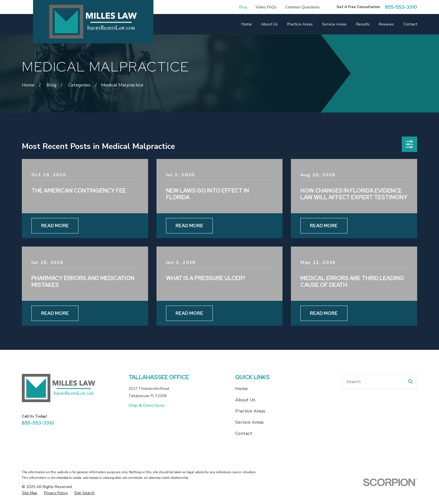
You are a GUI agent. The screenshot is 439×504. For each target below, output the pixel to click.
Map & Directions (147, 405)
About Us (245, 400)
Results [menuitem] (363, 24)
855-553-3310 (401, 7)
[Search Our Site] (411, 382)
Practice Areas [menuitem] (300, 24)
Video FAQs (266, 7)
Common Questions (302, 7)
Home (241, 389)
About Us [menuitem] (269, 24)
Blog (243, 7)
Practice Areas (250, 411)
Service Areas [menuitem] (334, 24)
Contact (244, 433)
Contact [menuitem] (410, 24)
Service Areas (249, 422)
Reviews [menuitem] (386, 24)
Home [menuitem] (247, 24)
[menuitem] (30, 493)
